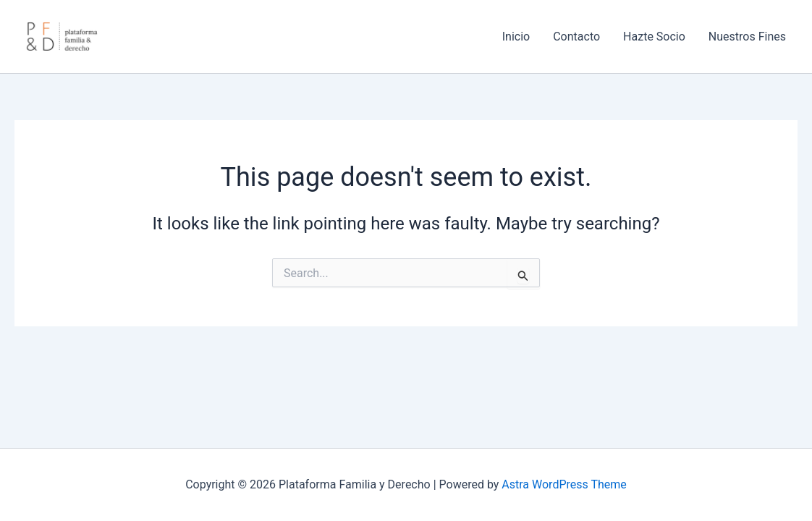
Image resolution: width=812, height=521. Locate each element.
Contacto (576, 37)
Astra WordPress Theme (564, 484)
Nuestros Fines (747, 37)
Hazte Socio (654, 37)
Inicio (516, 37)
